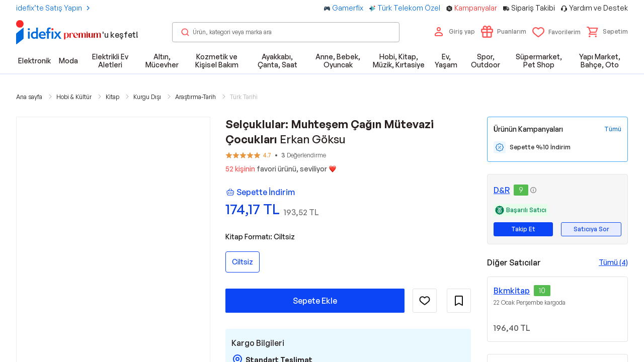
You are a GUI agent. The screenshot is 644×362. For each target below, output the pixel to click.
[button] (607, 32)
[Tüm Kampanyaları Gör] (613, 129)
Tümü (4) (613, 262)
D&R (502, 190)
